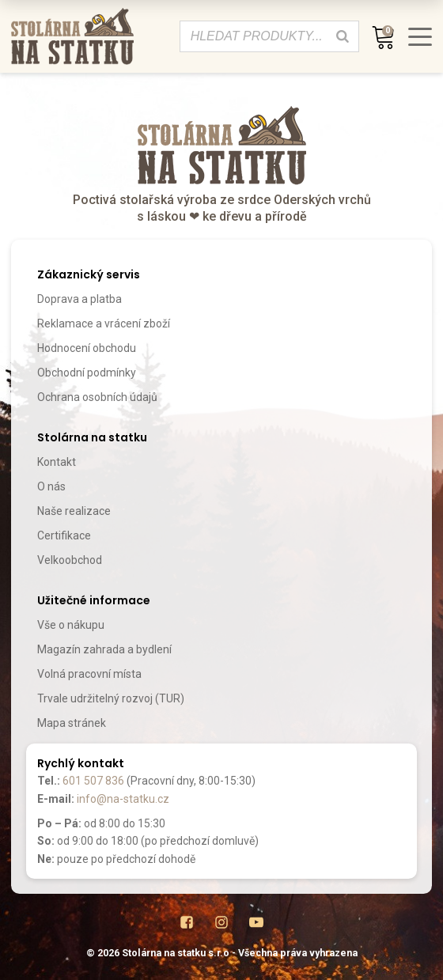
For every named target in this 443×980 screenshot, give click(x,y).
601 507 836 (93, 781)
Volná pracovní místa (89, 674)
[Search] (343, 36)
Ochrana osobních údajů (97, 397)
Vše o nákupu (71, 625)
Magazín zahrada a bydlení (104, 649)
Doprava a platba (80, 299)
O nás (51, 486)
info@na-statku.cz (123, 799)
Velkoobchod (70, 560)
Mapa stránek (72, 723)
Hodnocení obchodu (87, 348)
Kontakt (57, 462)
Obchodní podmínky (87, 373)
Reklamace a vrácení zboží (104, 324)
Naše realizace (74, 511)
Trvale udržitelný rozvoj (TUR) (111, 698)
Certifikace (64, 535)
